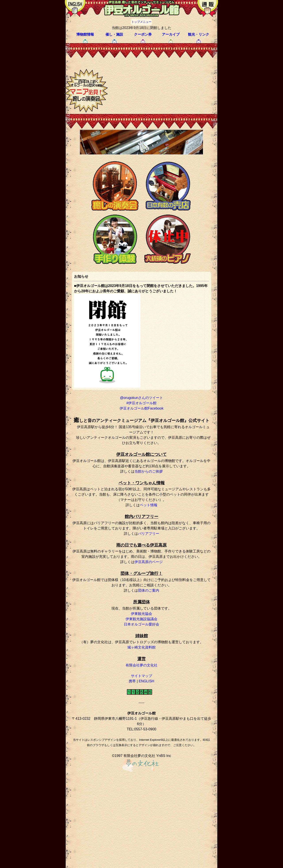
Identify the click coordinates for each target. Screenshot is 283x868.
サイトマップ (141, 676)
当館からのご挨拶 (149, 471)
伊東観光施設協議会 (141, 619)
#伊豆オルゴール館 (142, 403)
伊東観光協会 (141, 614)
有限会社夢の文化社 (141, 665)
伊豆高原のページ (149, 562)
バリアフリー (149, 534)
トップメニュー (141, 22)
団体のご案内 (149, 590)
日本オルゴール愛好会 (141, 624)
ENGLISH (146, 681)
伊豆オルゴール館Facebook (141, 408)
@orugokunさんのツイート (142, 398)
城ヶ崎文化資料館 (141, 647)
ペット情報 (149, 505)
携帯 (132, 681)
